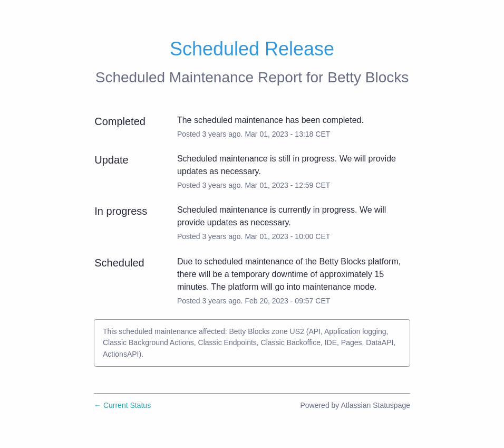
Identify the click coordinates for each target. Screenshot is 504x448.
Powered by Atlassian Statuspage (355, 405)
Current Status (122, 405)
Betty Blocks (368, 77)
